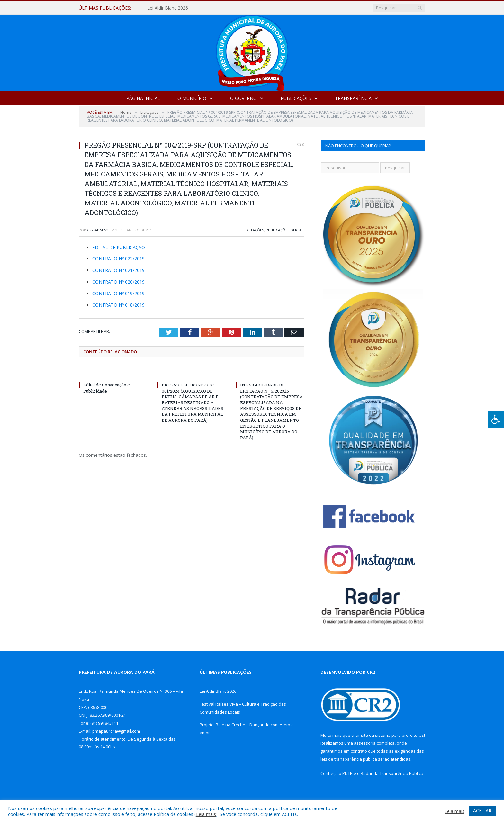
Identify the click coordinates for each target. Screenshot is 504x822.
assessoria (365, 743)
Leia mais (206, 814)
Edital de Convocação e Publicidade (107, 388)
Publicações (296, 98)
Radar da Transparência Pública (392, 773)
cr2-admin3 (98, 230)
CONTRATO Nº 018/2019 (118, 305)
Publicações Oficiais (285, 230)
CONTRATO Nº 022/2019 (118, 259)
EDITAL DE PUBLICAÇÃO (119, 247)
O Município (192, 98)
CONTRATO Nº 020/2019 (118, 282)
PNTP (347, 773)
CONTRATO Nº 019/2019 (118, 293)
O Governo (243, 98)
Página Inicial (143, 98)
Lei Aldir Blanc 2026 (168, 8)
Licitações (254, 230)
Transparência (353, 98)
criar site (360, 735)
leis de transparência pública (349, 759)
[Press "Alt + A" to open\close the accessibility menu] (496, 419)
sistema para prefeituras (400, 735)
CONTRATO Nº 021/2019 (118, 270)
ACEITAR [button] (482, 811)
